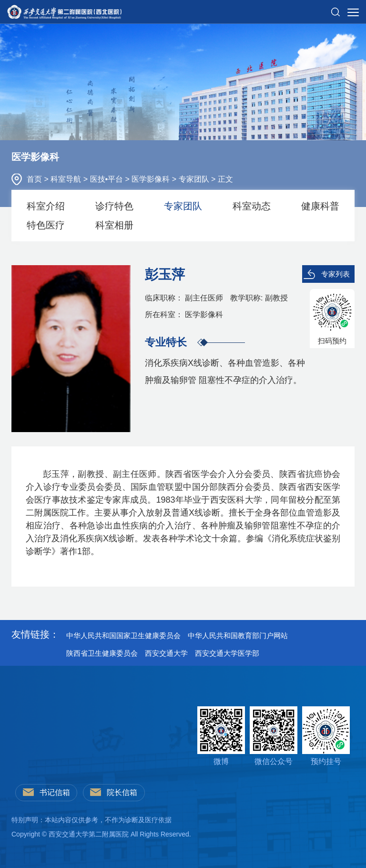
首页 (35, 179)
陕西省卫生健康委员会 (102, 653)
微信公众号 (274, 736)
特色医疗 (46, 225)
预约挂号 (326, 736)
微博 (221, 736)
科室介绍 (46, 206)
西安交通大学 (166, 653)
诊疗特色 (114, 206)
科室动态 (252, 206)
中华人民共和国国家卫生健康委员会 (123, 635)
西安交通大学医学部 (227, 653)
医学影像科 (152, 179)
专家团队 (195, 179)
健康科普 (320, 206)
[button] (335, 8)
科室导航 (67, 179)
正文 (225, 179)
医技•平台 (108, 179)
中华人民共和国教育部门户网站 (238, 635)
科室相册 (114, 225)
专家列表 (335, 274)
